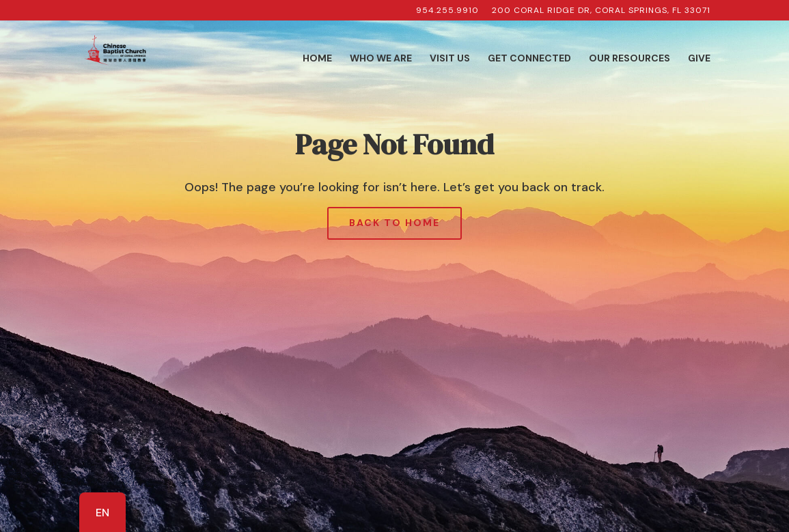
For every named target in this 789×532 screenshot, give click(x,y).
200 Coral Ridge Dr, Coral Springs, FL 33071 (601, 11)
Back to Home (394, 223)
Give (699, 59)
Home (317, 59)
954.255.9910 (447, 11)
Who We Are (381, 59)
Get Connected (529, 59)
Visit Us (450, 59)
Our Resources (629, 59)
